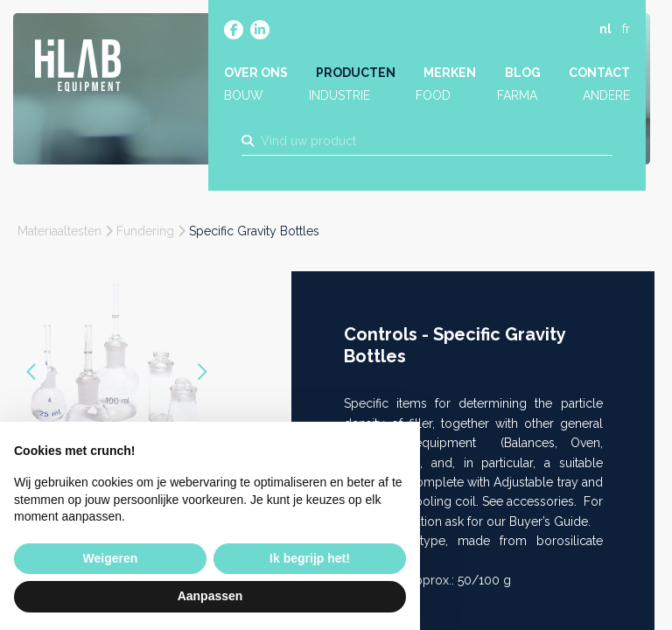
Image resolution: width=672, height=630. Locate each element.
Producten (357, 76)
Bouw (245, 99)
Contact (598, 76)
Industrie (340, 99)
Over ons (258, 76)
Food (434, 99)
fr (624, 32)
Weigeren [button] (111, 558)
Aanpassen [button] (210, 596)
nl (604, 32)
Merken (451, 76)
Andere (605, 99)
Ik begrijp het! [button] (310, 558)
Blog (522, 76)
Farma (516, 99)
